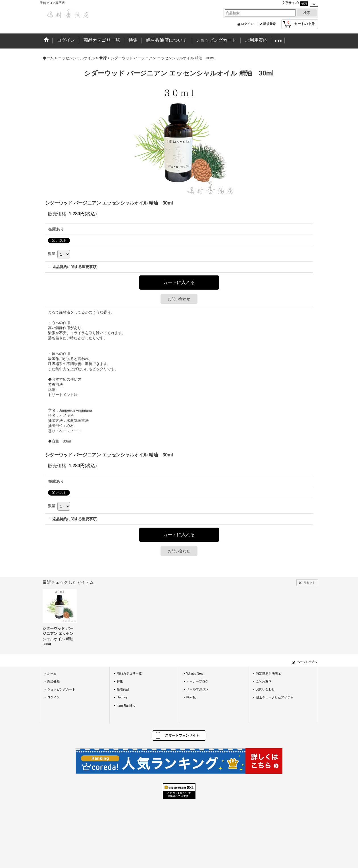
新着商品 (123, 689)
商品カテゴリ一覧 (129, 673)
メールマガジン (197, 689)
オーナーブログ (197, 681)
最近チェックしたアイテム (275, 697)
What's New (195, 673)
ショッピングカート (61, 689)
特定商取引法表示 (268, 673)
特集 (120, 681)
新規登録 (269, 24)
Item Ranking (126, 705)
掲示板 (191, 697)
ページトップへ (307, 662)
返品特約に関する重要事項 (74, 267)
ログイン (247, 24)
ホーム (52, 673)
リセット (309, 582)
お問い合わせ (179, 299)
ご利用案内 (264, 681)
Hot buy (122, 697)
